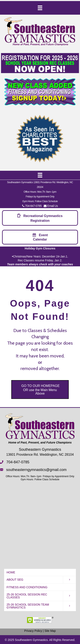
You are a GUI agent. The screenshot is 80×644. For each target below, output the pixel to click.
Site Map (50, 631)
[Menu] (40, 8)
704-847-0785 (32, 206)
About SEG (15, 580)
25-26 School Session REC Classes (27, 596)
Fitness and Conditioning (27, 587)
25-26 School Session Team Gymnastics (28, 606)
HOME (11, 572)
